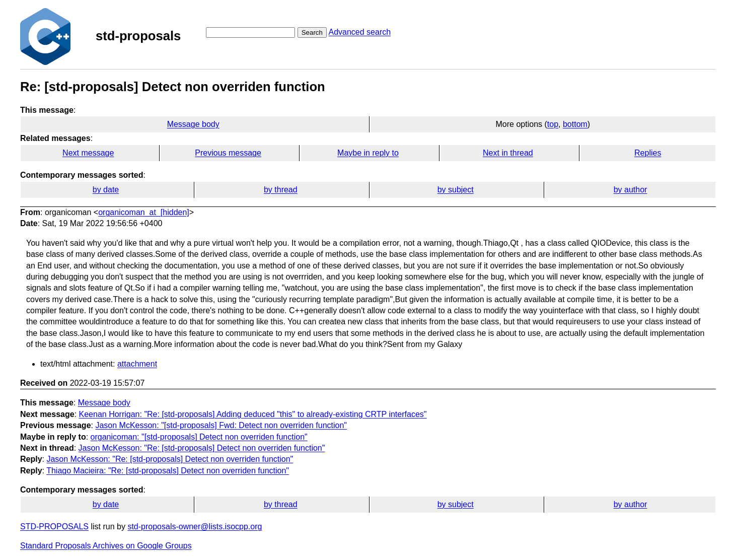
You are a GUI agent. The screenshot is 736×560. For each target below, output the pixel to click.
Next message (88, 153)
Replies (648, 153)
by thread (281, 190)
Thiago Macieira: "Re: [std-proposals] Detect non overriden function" (168, 471)
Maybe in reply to (368, 153)
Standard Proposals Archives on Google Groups (106, 546)
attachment (137, 364)
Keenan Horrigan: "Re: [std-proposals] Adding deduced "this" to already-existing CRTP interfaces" (253, 414)
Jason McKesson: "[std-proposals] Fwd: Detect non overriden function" (221, 425)
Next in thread (508, 153)
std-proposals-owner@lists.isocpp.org (195, 527)
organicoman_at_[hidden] (144, 212)
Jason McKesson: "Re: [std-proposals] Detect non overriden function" (202, 448)
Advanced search (359, 32)
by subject (456, 190)
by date (106, 190)
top (553, 124)
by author (631, 190)
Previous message (228, 153)
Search (312, 32)
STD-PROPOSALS (54, 527)
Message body (193, 124)
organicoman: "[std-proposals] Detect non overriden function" (199, 437)
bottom (575, 124)
